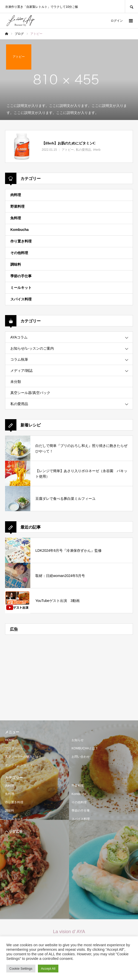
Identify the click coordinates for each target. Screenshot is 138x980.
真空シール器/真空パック (30, 393)
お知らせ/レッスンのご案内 (32, 348)
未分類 (16, 382)
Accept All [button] (48, 969)
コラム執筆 (19, 359)
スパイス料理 (21, 299)
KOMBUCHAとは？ (85, 748)
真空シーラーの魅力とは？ (23, 757)
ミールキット (21, 288)
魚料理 (16, 218)
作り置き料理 (21, 241)
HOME (10, 740)
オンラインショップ (19, 765)
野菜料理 (17, 206)
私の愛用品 (19, 404)
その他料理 (19, 253)
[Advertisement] (69, 675)
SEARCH (131, 6)
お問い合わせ (81, 757)
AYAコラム (19, 337)
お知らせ (78, 740)
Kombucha (19, 230)
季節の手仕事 (21, 276)
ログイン (117, 21)
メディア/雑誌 (21, 371)
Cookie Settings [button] (21, 969)
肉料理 (16, 195)
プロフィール (14, 748)
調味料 (16, 264)
